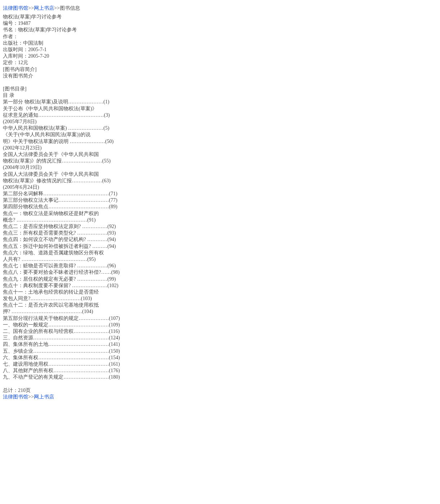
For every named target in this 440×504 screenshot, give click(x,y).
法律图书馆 (16, 8)
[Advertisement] (219, 451)
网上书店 (44, 8)
